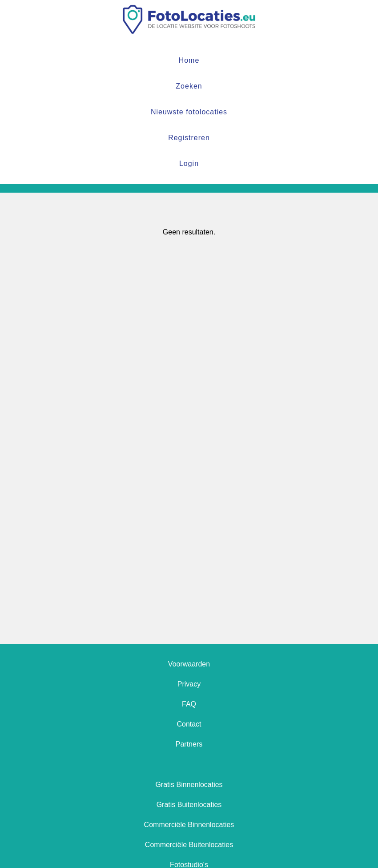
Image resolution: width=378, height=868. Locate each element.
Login (189, 164)
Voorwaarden (189, 664)
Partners (189, 744)
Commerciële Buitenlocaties (189, 845)
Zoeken (189, 86)
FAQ (189, 704)
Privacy (189, 684)
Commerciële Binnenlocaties (189, 825)
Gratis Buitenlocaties (189, 805)
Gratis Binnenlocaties (189, 785)
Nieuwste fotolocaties (189, 112)
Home (189, 60)
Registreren (189, 138)
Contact (189, 724)
